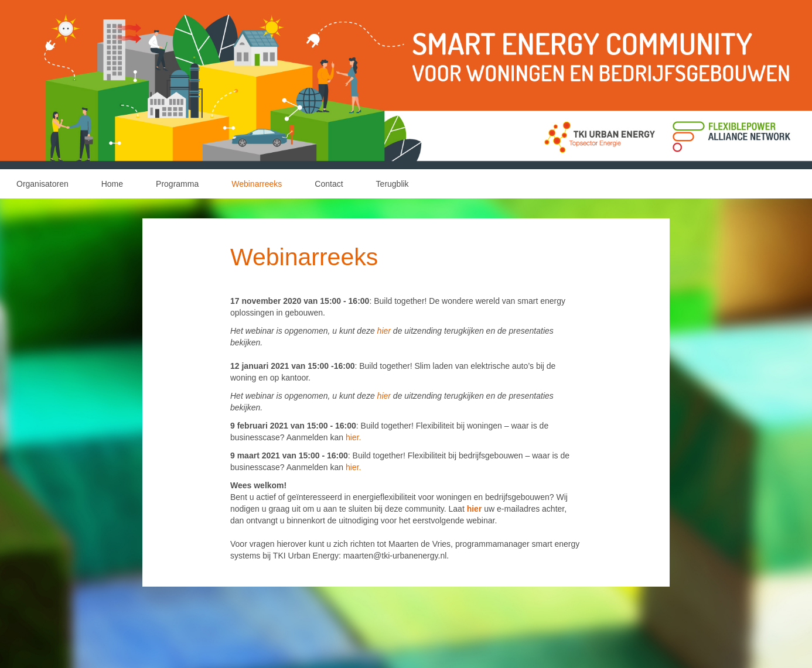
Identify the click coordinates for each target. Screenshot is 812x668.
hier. (353, 437)
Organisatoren (42, 184)
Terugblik (393, 184)
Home (112, 184)
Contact (329, 184)
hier (385, 331)
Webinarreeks (257, 184)
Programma (177, 184)
